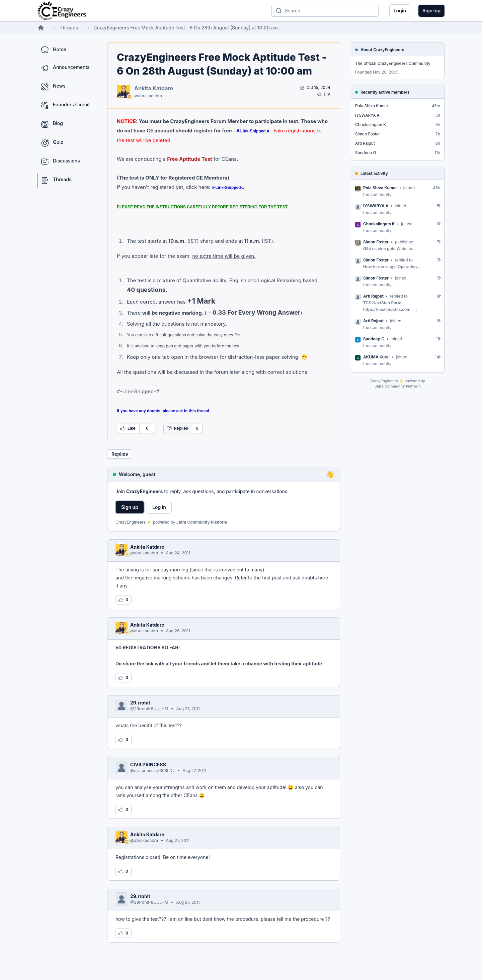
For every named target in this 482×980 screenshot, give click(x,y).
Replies (177, 428)
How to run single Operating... (392, 267)
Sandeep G (366, 153)
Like (128, 428)
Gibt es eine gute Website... (389, 249)
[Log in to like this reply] (124, 600)
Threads (69, 28)
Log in (159, 507)
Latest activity (374, 173)
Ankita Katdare (154, 88)
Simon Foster (368, 134)
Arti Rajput (365, 143)
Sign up (130, 507)
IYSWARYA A (367, 115)
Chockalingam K (371, 125)
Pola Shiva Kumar (372, 106)
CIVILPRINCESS (148, 765)
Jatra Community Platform (202, 522)
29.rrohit (140, 703)
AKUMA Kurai (376, 357)
